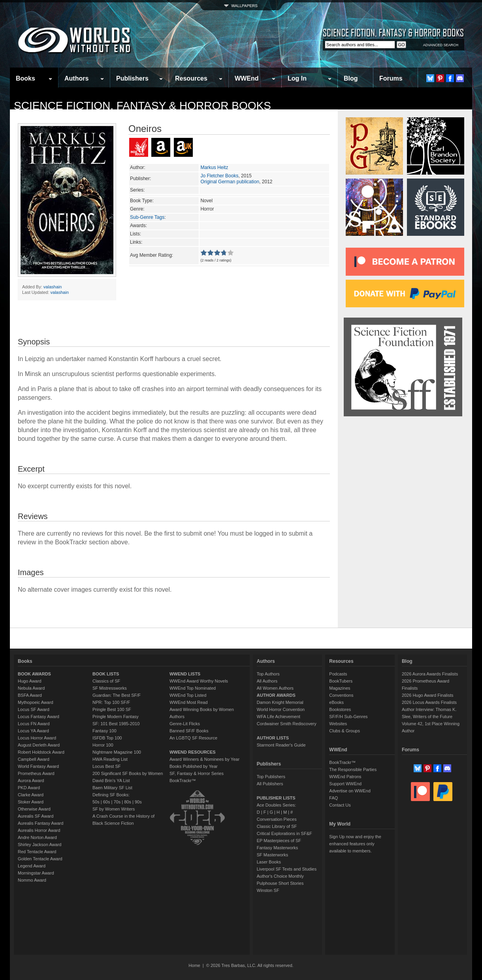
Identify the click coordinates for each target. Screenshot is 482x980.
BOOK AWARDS (34, 674)
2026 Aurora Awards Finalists (430, 674)
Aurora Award (31, 781)
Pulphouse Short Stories (280, 883)
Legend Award (32, 866)
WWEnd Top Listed (188, 695)
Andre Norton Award (37, 837)
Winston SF (268, 890)
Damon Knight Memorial (280, 702)
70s (117, 802)
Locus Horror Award (37, 738)
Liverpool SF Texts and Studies (287, 869)
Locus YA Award (33, 731)
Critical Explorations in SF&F (284, 833)
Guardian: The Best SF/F (117, 695)
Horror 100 (103, 745)
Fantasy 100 (104, 731)
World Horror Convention (281, 709)
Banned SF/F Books (189, 731)
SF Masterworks (272, 855)
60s (107, 802)
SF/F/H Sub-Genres (348, 717)
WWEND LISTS (185, 674)
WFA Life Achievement (279, 717)
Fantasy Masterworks (278, 848)
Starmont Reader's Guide (281, 745)
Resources (191, 78)
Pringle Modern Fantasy (116, 717)
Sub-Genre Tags (147, 217)
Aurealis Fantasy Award (40, 823)
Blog (351, 78)
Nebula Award (31, 688)
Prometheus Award (36, 773)
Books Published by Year (194, 766)
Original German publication (230, 182)
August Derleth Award (39, 745)
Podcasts (338, 674)
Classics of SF (106, 681)
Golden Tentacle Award (40, 859)
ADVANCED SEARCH (441, 45)
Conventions (341, 695)
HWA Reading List (110, 759)
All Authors (267, 681)
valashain (53, 287)
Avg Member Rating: (152, 255)
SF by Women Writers (114, 809)
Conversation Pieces (277, 819)
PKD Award (29, 788)
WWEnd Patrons (345, 777)
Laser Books (269, 862)
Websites (338, 724)
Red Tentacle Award (37, 852)
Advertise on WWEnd (350, 791)
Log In (297, 78)
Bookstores (340, 709)
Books (25, 78)
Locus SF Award (34, 709)
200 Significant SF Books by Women (128, 773)
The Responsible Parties (353, 769)
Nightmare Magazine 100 (117, 752)
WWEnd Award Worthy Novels (199, 681)
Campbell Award (34, 759)
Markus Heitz (214, 167)
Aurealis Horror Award (39, 830)
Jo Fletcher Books (219, 176)
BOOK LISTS (106, 674)
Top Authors (268, 674)
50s (96, 802)
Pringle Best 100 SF (112, 709)
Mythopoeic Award (36, 702)
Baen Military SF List (112, 788)
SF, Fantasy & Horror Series (197, 773)
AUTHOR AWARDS (276, 695)
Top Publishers (271, 777)
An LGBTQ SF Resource (193, 738)
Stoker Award (31, 802)
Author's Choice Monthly (280, 876)
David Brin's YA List (111, 781)
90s (138, 802)
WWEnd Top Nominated (193, 688)
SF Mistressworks (110, 688)
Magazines (340, 688)
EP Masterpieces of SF (279, 841)
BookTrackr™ (183, 781)
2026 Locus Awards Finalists (429, 702)
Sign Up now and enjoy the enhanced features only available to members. (355, 844)
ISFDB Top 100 (107, 738)
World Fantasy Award (38, 766)
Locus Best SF (107, 766)
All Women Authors (275, 688)
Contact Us (340, 805)
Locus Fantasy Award (39, 717)
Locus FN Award (34, 724)
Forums (391, 78)
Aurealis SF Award (36, 816)
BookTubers (341, 681)
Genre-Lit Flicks (185, 724)
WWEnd (247, 78)
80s (128, 802)
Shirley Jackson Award (40, 845)
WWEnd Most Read (189, 702)
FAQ (333, 798)
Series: (137, 190)
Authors (76, 78)
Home (194, 965)
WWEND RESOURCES (193, 752)
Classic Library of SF (277, 826)
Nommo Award (32, 880)
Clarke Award (31, 795)
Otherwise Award (34, 809)
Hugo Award (30, 681)
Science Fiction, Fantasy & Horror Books (142, 106)
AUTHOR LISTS (273, 738)
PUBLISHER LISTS (276, 798)
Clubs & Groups (345, 731)
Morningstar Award (36, 873)
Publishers (132, 78)
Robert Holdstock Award (41, 752)
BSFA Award (30, 695)
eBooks (336, 702)
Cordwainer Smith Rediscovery (287, 724)
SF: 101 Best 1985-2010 (116, 724)
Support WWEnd (345, 784)
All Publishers (270, 784)
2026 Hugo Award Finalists (428, 695)
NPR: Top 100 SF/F (111, 702)
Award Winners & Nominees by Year (204, 759)
